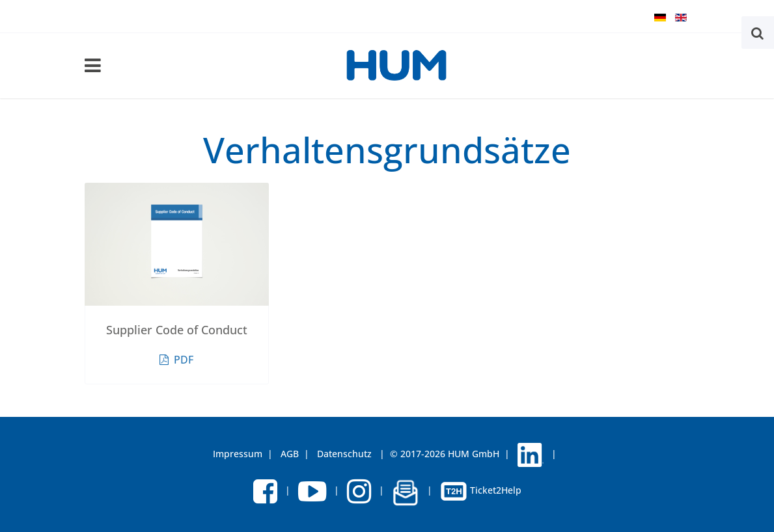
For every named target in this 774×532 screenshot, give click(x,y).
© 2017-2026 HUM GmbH (445, 454)
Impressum (238, 454)
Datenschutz (344, 454)
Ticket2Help (481, 490)
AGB (290, 454)
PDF (176, 360)
